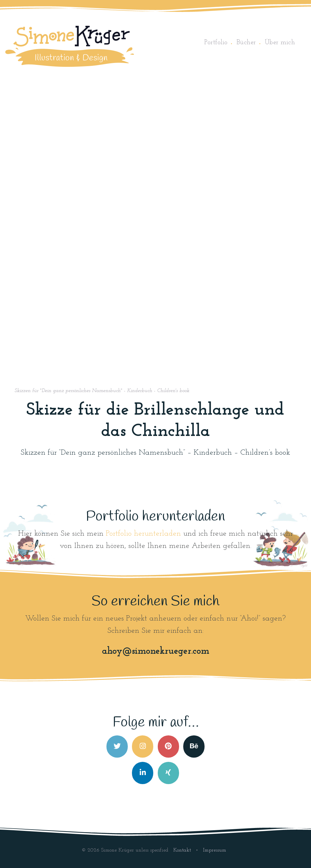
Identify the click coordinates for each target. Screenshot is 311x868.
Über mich (280, 43)
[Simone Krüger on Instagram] (143, 747)
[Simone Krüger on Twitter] (117, 747)
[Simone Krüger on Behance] (194, 747)
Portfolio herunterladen (143, 534)
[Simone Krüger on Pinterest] (168, 747)
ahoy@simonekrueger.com (156, 651)
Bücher (246, 43)
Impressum (215, 850)
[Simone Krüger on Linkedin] (143, 773)
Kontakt (183, 850)
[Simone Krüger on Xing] (168, 773)
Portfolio (216, 43)
